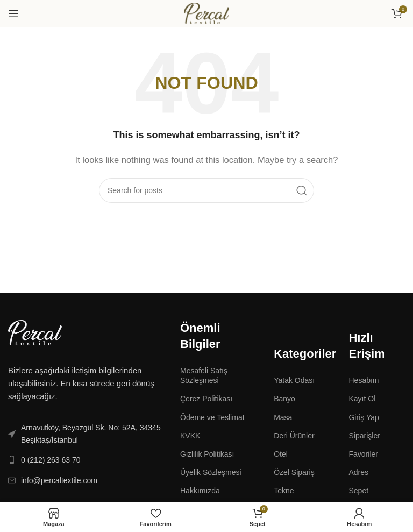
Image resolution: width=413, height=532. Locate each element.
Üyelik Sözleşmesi (211, 472)
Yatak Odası (294, 380)
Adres (358, 472)
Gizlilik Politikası (207, 454)
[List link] (86, 434)
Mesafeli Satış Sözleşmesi (204, 375)
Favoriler (363, 454)
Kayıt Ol (362, 399)
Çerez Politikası (206, 399)
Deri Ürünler (294, 436)
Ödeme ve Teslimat (212, 417)
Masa (283, 417)
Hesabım (364, 380)
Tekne (284, 491)
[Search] (206, 190)
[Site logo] (206, 13)
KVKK (190, 436)
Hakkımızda (200, 491)
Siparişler (364, 436)
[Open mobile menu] (13, 13)
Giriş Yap (364, 417)
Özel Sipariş (294, 472)
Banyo (284, 399)
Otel (281, 454)
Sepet (358, 491)
